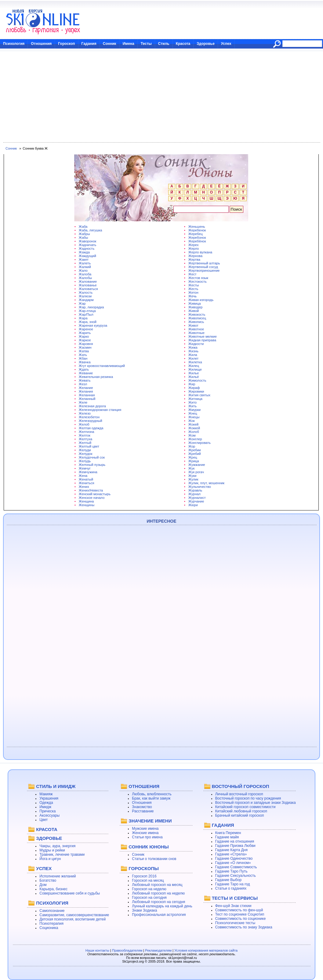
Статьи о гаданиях (231, 888)
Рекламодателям (158, 950)
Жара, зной (88, 322)
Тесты (146, 44)
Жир (192, 384)
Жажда (84, 252)
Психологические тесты (235, 923)
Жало (83, 270)
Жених (84, 487)
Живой (194, 311)
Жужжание (197, 465)
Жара (83, 318)
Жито (192, 402)
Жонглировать (200, 443)
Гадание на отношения (235, 841)
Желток (85, 435)
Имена (129, 44)
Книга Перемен (228, 833)
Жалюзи (85, 296)
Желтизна (87, 432)
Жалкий (85, 267)
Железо (85, 413)
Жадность (87, 249)
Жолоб (194, 432)
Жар (82, 303)
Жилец (194, 366)
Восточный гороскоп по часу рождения (248, 798)
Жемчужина (88, 472)
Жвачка (85, 362)
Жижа (193, 347)
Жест (192, 274)
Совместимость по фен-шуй (239, 910)
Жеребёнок (197, 241)
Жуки (192, 476)
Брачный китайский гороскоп (240, 815)
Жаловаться (88, 289)
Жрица (194, 461)
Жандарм (86, 300)
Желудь (85, 461)
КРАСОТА (47, 829)
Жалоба (85, 274)
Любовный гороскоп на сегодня (158, 902)
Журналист (197, 498)
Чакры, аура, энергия (57, 846)
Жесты (194, 285)
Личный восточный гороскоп (239, 794)
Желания (86, 391)
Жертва (194, 260)
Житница (195, 399)
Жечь (192, 296)
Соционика (49, 928)
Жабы (83, 238)
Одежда (46, 803)
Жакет (84, 260)
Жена (83, 476)
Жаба (83, 227)
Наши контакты (97, 950)
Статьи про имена (147, 837)
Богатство (48, 880)
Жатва (84, 351)
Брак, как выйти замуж (151, 798)
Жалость (86, 292)
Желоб (84, 424)
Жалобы (85, 278)
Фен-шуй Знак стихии (233, 906)
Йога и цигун (50, 859)
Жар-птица (87, 311)
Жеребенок (197, 230)
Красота (183, 44)
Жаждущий (87, 256)
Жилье (194, 373)
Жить (192, 406)
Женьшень (197, 227)
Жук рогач (196, 472)
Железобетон (89, 417)
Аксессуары (49, 815)
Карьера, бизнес (53, 889)
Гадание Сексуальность (236, 876)
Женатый (86, 479)
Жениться (87, 483)
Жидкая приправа (202, 340)
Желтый (85, 443)
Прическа (47, 811)
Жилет (194, 358)
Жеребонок (197, 238)
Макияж (46, 794)
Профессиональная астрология (159, 915)
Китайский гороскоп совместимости (245, 807)
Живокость (197, 314)
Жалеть (85, 263)
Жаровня (86, 344)
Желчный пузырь (92, 465)
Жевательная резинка (96, 377)
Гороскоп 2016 (144, 876)
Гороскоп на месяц (148, 880)
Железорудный (91, 421)
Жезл (83, 384)
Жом (192, 435)
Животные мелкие (203, 336)
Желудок (86, 454)
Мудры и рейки (52, 850)
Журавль (195, 490)
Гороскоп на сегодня (149, 898)
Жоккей (194, 428)
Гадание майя (227, 837)
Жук (191, 468)
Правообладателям (127, 950)
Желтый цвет (89, 446)
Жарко (84, 336)
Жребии (195, 450)
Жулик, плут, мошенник (206, 483)
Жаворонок (87, 241)
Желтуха (85, 439)
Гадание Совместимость (236, 867)
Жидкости (196, 344)
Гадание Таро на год (233, 884)
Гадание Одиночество (234, 858)
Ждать (84, 369)
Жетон (193, 292)
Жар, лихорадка (91, 307)
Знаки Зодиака (144, 910)
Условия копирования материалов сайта (206, 950)
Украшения (49, 798)
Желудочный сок (92, 457)
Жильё (194, 377)
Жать (83, 355)
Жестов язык (198, 278)
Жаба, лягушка (91, 230)
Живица (195, 303)
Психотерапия (51, 924)
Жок (192, 421)
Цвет (44, 820)
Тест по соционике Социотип (240, 914)
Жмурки (194, 410)
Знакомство (142, 807)
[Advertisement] (161, 97)
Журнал (194, 494)
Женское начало (92, 498)
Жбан (83, 358)
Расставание (143, 811)
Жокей (193, 424)
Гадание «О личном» (233, 863)
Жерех (194, 245)
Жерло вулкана (200, 252)
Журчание (196, 501)
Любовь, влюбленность (152, 794)
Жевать (85, 380)
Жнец (193, 413)
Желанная (87, 395)
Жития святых (199, 395)
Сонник (110, 44)
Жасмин (85, 347)
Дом (43, 885)
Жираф (194, 388)
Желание (86, 388)
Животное (196, 329)
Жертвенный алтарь (204, 263)
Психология (14, 44)
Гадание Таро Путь (231, 871)
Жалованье (88, 285)
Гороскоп (66, 44)
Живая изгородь (201, 300)
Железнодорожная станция (100, 410)
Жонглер (195, 439)
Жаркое (85, 340)
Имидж (45, 807)
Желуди (85, 450)
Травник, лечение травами (62, 855)
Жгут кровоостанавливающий (102, 366)
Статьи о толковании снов (154, 859)
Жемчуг (85, 468)
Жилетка (195, 362)
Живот (193, 325)
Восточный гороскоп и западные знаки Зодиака (256, 803)
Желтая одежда (91, 428)
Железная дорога (92, 406)
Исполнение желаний (58, 876)
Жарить (85, 333)
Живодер (196, 307)
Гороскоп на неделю (149, 889)
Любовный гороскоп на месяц (157, 885)
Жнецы (194, 417)
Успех (226, 44)
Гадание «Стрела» (231, 854)
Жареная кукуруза (93, 325)
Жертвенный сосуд (203, 267)
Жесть (193, 289)
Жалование (88, 281)
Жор (192, 446)
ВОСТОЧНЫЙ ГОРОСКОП (241, 786)
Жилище (195, 369)
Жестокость (198, 281)
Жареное (86, 329)
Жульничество (200, 487)
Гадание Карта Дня (231, 850)
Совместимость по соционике (241, 919)
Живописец (197, 318)
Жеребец (196, 234)
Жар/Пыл (86, 314)
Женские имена (145, 833)
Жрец (193, 457)
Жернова (195, 256)
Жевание (86, 373)
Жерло (194, 249)
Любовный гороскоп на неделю (158, 893)
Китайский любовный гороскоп (241, 811)
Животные (196, 333)
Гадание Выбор (228, 880)
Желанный (87, 399)
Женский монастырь (95, 494)
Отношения (41, 44)
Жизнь (193, 351)
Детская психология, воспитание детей (73, 919)
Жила (193, 355)
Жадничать (87, 245)
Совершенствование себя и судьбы (70, 893)
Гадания (89, 44)
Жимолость (197, 380)
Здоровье (206, 44)
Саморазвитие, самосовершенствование (74, 915)
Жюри (193, 505)
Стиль (164, 44)
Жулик (193, 479)
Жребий (195, 454)
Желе (83, 402)
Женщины (87, 505)
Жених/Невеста (91, 490)
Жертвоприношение (204, 270)
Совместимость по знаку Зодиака (244, 927)
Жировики (196, 391)
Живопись (196, 322)
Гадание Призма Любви (235, 846)
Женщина (86, 501)
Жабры (84, 234)
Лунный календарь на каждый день (162, 906)
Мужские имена (145, 829)
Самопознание (52, 911)
